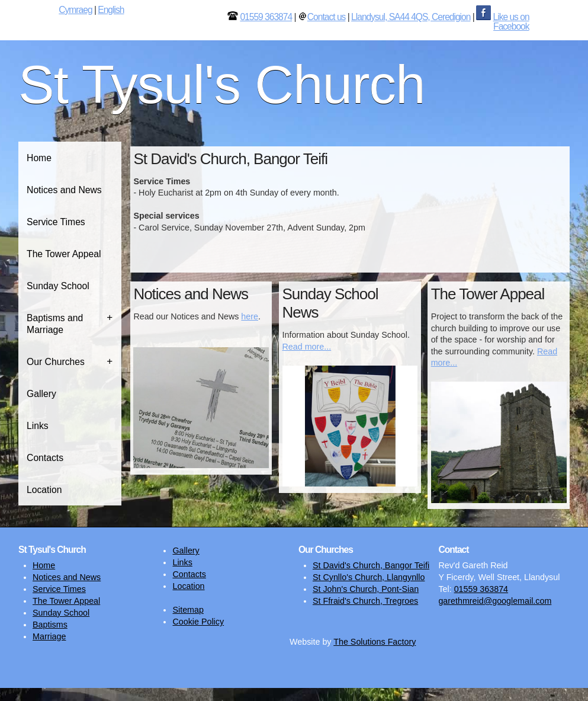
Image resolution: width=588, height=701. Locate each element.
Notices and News (64, 190)
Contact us (327, 17)
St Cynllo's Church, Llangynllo (369, 577)
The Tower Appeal (64, 254)
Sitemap (188, 610)
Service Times (56, 222)
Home (39, 158)
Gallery (41, 394)
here (250, 316)
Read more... (307, 347)
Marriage (49, 636)
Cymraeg (75, 10)
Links (38, 426)
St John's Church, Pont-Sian (366, 589)
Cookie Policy (198, 622)
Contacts (45, 458)
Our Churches (56, 362)
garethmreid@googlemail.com (495, 601)
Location (44, 490)
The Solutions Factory (375, 642)
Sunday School (58, 286)
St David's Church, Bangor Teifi (371, 565)
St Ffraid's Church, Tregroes (365, 601)
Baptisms (50, 625)
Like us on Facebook (511, 22)
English (111, 10)
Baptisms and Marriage (55, 324)
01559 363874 (266, 17)
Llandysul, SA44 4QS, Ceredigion (411, 17)
